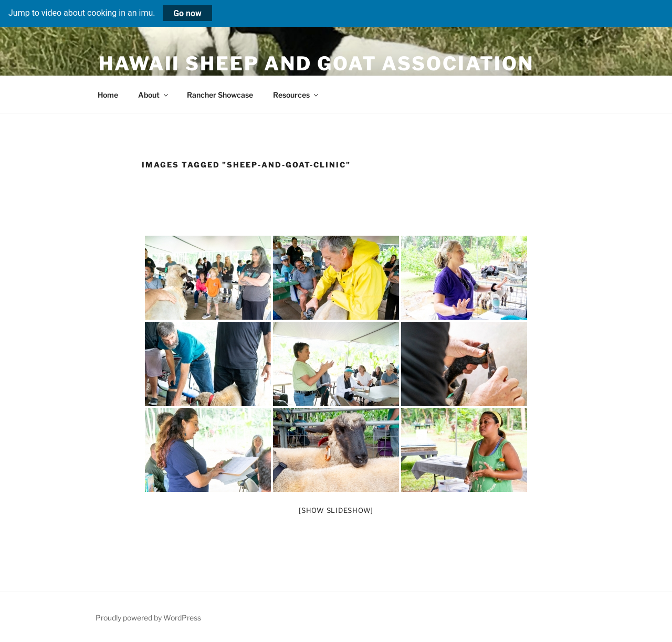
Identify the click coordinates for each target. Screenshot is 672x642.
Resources (296, 95)
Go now (187, 13)
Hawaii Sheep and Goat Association (316, 64)
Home (108, 95)
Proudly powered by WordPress (148, 618)
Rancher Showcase (220, 95)
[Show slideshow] (336, 510)
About (154, 95)
